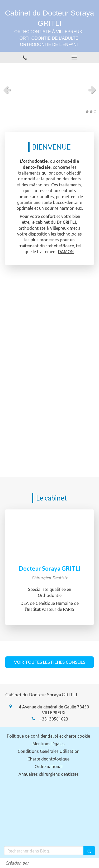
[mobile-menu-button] (74, 58)
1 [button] (87, 112)
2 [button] (91, 112)
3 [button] (95, 112)
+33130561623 (54, 719)
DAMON (66, 252)
